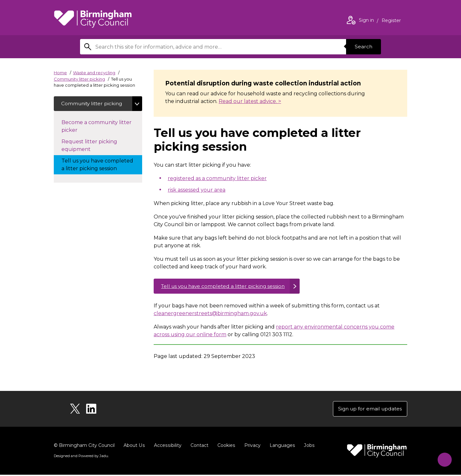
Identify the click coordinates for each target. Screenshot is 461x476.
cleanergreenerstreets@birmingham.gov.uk (210, 314)
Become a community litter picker (97, 127)
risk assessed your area (197, 190)
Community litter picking (79, 79)
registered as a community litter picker (217, 178)
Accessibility (167, 447)
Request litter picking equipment (89, 146)
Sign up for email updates (369, 410)
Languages (281, 447)
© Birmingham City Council (84, 447)
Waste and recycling (94, 73)
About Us (134, 447)
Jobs (307, 447)
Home (60, 73)
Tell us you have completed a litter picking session (226, 286)
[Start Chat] (443, 458)
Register (391, 21)
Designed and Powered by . (81, 457)
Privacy (251, 447)
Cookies (225, 447)
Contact (198, 447)
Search (363, 47)
